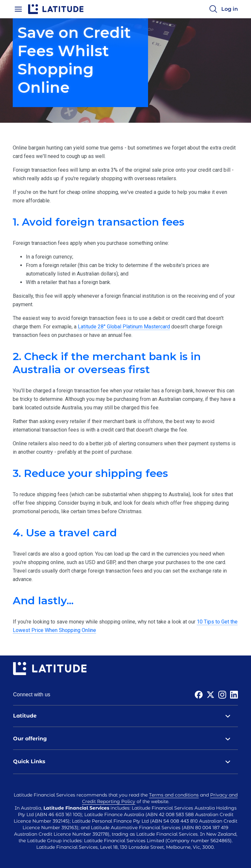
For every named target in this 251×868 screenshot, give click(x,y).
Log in (230, 9)
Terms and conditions (174, 795)
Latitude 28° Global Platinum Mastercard (124, 327)
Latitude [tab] (125, 716)
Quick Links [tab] (125, 762)
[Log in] (230, 9)
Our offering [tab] (125, 739)
